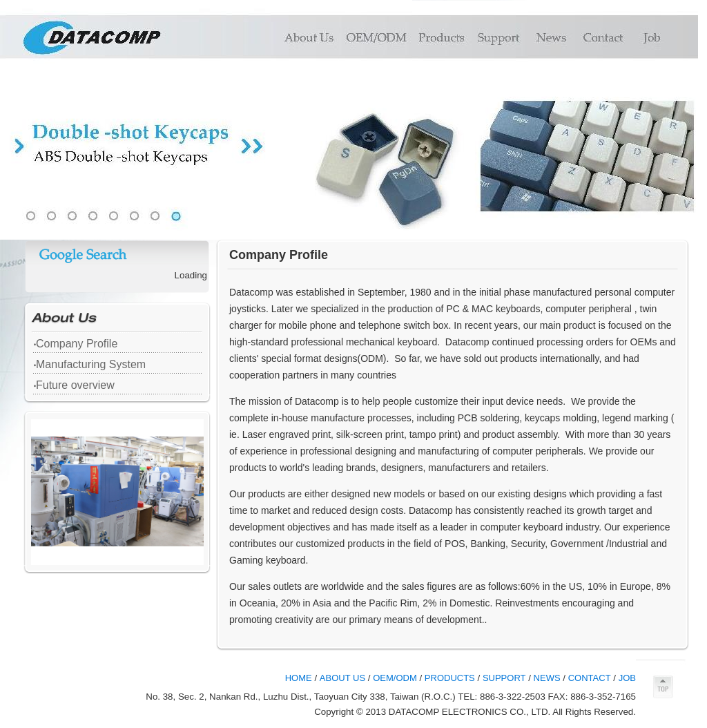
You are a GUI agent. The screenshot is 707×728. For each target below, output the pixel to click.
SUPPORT (504, 678)
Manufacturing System (91, 364)
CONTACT (590, 678)
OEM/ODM (395, 678)
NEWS (547, 678)
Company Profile (77, 344)
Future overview (75, 385)
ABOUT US (342, 678)
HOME (299, 678)
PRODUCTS (450, 678)
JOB (627, 678)
